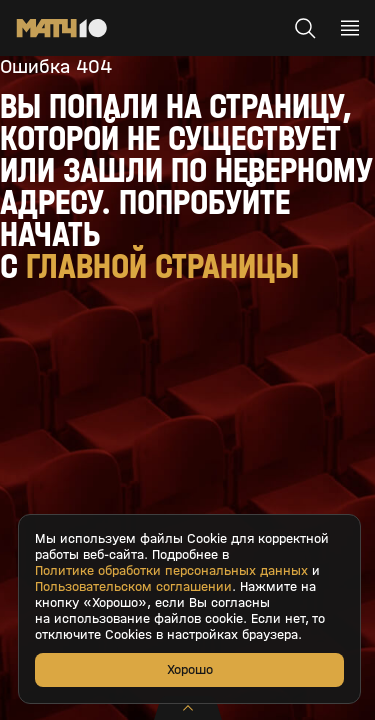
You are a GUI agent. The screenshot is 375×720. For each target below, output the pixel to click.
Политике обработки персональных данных (171, 571)
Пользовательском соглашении (133, 587)
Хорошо (190, 669)
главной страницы (162, 266)
